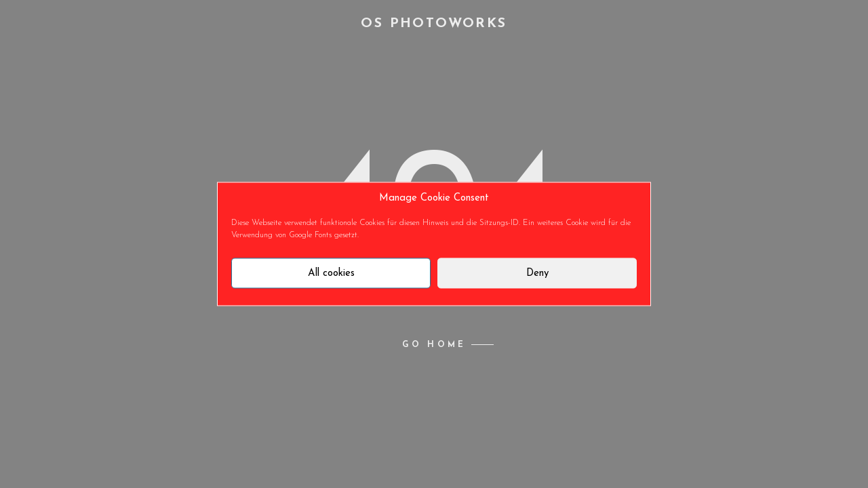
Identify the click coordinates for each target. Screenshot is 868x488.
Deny (537, 273)
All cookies (331, 273)
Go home (434, 345)
